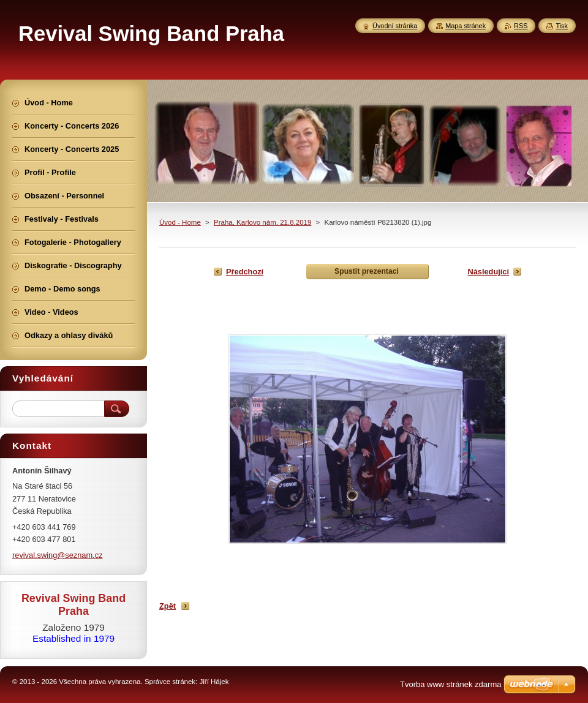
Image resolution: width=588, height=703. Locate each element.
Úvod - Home (180, 222)
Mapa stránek (466, 26)
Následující (488, 272)
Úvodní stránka (395, 26)
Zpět (168, 606)
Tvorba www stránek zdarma (450, 684)
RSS (521, 26)
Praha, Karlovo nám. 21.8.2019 (262, 222)
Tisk (562, 26)
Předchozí (245, 272)
